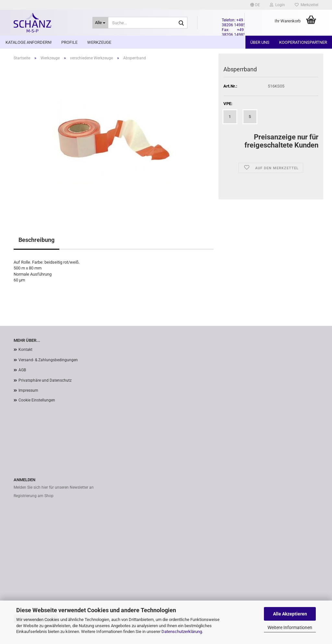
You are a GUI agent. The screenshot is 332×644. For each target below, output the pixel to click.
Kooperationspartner (303, 42)
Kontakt (25, 350)
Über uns (260, 42)
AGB (22, 370)
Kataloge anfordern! (29, 42)
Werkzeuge (99, 42)
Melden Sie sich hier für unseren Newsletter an (54, 487)
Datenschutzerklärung (182, 632)
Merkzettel (307, 5)
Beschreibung (36, 240)
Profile (69, 42)
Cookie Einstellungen (37, 400)
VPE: (228, 104)
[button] (255, 5)
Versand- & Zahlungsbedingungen (48, 360)
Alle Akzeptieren (290, 614)
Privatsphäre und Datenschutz (45, 380)
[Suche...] (100, 23)
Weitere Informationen (290, 627)
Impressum (28, 390)
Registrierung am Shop (34, 496)
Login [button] (277, 5)
